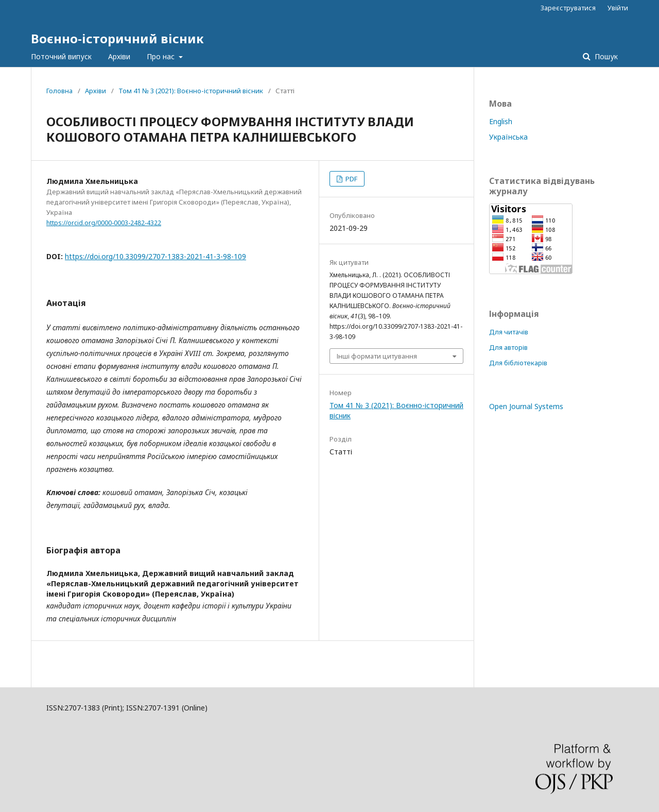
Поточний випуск (61, 56)
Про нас (162, 56)
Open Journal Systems (526, 406)
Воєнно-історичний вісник (117, 38)
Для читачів (509, 332)
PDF (351, 179)
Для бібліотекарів (518, 363)
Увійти (618, 8)
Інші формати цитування (377, 356)
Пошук (605, 56)
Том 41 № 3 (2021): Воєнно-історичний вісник (191, 91)
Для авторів (508, 347)
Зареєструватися (568, 8)
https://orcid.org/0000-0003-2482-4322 (104, 223)
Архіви (119, 56)
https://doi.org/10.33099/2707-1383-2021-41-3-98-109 (155, 256)
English (501, 121)
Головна (59, 91)
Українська (508, 137)
